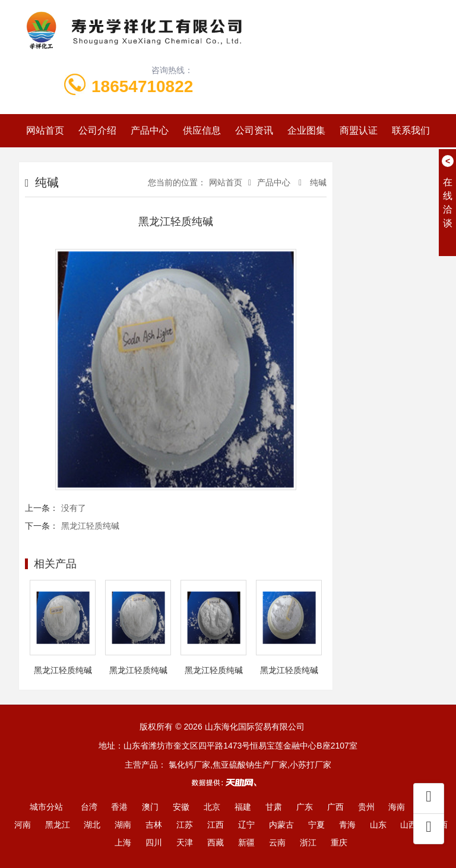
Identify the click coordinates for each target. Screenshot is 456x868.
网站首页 (45, 130)
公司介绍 (97, 130)
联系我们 (411, 130)
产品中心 (150, 130)
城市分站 (46, 807)
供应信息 (202, 130)
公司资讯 (254, 130)
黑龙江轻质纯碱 (90, 526)
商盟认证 (359, 130)
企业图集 (306, 130)
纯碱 (317, 182)
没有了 (74, 508)
